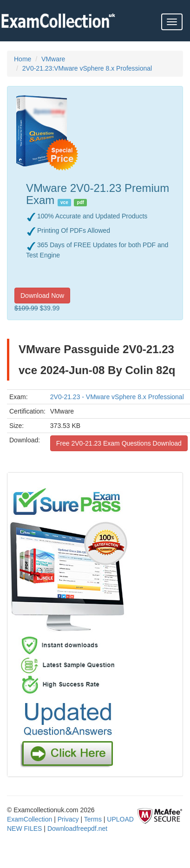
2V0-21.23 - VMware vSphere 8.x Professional (117, 397)
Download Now (42, 296)
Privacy (68, 819)
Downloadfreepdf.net (77, 829)
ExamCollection (29, 819)
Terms (93, 819)
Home (23, 59)
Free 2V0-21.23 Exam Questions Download (119, 443)
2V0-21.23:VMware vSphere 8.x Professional (87, 68)
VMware (53, 59)
